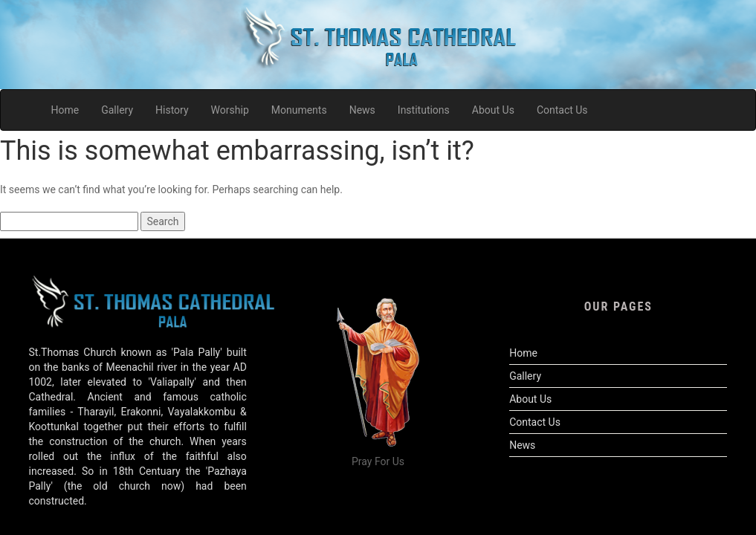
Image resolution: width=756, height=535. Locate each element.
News (522, 445)
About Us (530, 399)
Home (523, 353)
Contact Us (535, 422)
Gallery (525, 376)
